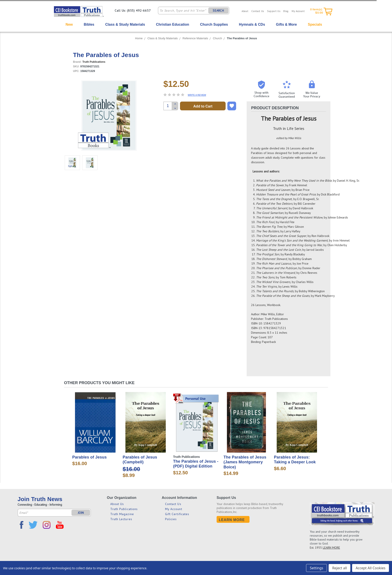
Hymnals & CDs (252, 24)
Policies (171, 519)
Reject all (339, 568)
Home (139, 38)
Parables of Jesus (90, 457)
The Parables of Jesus (242, 38)
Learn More (232, 520)
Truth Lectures (121, 519)
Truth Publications (124, 509)
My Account (298, 11)
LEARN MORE (331, 548)
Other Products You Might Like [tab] (99, 383)
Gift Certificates (177, 514)
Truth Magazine (122, 514)
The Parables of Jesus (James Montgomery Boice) (245, 462)
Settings (316, 568)
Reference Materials (195, 38)
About (245, 11)
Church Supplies (214, 24)
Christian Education (172, 24)
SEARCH (218, 11)
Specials (315, 24)
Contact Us (258, 11)
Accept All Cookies (371, 568)
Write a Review (197, 95)
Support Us (274, 11)
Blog (286, 11)
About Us (117, 504)
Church (217, 38)
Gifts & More (286, 24)
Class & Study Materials (125, 24)
